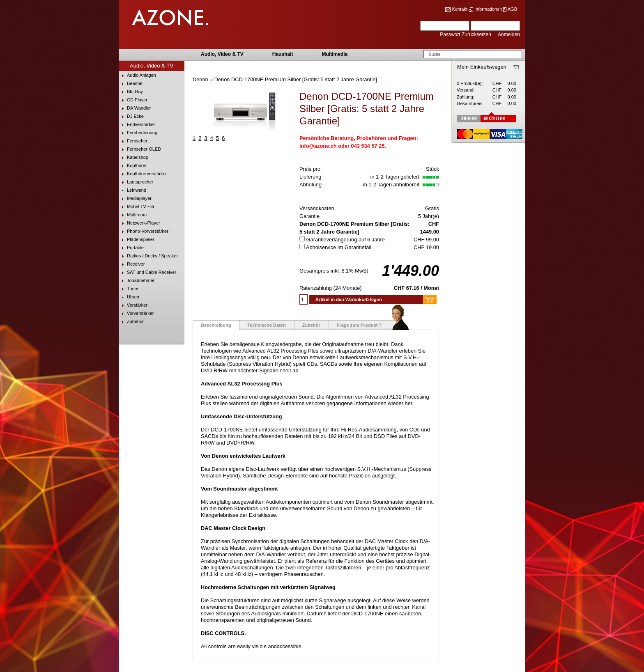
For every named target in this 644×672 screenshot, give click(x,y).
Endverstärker (137, 125)
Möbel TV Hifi (136, 207)
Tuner (129, 289)
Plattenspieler (137, 240)
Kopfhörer (133, 166)
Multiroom (133, 215)
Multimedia (335, 54)
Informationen (488, 9)
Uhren (129, 297)
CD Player (133, 100)
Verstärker (133, 305)
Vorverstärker (136, 313)
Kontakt (460, 9)
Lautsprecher (136, 182)
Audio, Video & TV (222, 54)
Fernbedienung (138, 133)
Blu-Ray (131, 92)
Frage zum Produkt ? (359, 325)
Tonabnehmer (137, 281)
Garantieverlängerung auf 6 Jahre (346, 240)
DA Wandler (135, 108)
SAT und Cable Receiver (147, 272)
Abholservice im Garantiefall (339, 247)
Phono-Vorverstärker (144, 231)
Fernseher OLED (140, 149)
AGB (512, 9)
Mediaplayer (135, 198)
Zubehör (131, 322)
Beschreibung (216, 325)
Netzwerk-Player (139, 223)
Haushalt (283, 54)
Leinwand (132, 190)
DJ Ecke (131, 116)
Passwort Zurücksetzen (466, 34)
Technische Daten (266, 325)
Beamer (131, 84)
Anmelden (509, 34)
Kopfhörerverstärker (143, 174)
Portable (131, 248)
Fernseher (133, 141)
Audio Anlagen (137, 75)
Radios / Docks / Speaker (148, 256)
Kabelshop (133, 157)
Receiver (132, 264)
